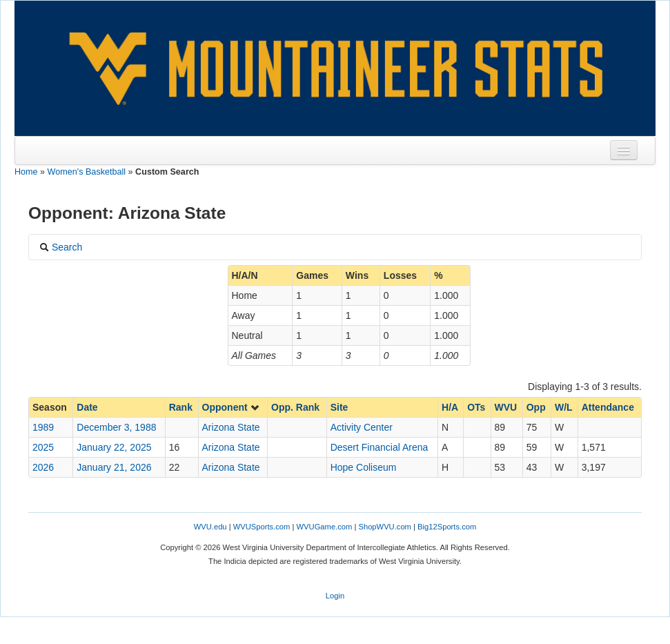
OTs (476, 407)
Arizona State (231, 427)
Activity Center (362, 427)
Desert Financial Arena (380, 447)
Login (335, 596)
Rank (181, 407)
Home (26, 172)
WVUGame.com (325, 527)
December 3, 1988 (116, 427)
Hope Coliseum (364, 467)
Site (339, 407)
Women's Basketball (87, 172)
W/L (564, 407)
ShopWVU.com (384, 527)
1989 (43, 427)
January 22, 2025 (114, 447)
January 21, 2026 (114, 467)
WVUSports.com (262, 527)
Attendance (608, 407)
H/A (450, 407)
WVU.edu (210, 527)
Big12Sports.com (447, 527)
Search (61, 247)
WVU (506, 407)
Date (87, 407)
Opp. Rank (295, 407)
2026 (43, 467)
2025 (43, 447)
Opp (536, 407)
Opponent (231, 407)
